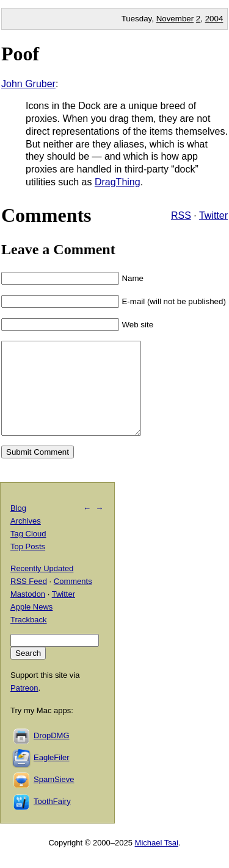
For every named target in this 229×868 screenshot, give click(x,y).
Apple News (31, 625)
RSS (181, 215)
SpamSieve (54, 798)
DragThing (118, 182)
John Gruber (28, 84)
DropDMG (52, 754)
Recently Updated (42, 587)
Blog (18, 526)
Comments (73, 599)
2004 (214, 19)
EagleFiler (52, 776)
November (175, 19)
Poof (20, 54)
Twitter (213, 215)
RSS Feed (29, 599)
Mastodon (28, 612)
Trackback (28, 638)
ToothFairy (52, 820)
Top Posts (28, 565)
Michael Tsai (157, 861)
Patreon (24, 706)
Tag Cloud (28, 552)
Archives (26, 539)
